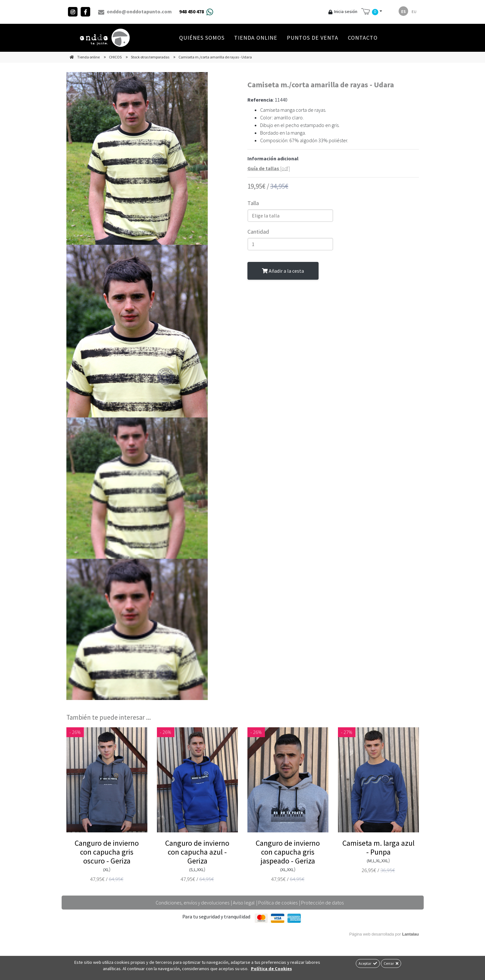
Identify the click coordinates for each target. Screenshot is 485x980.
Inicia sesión (343, 11)
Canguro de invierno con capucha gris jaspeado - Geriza (288, 852)
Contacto (363, 38)
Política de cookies (278, 903)
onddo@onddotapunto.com (135, 12)
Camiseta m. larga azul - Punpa (378, 847)
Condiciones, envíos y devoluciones (192, 903)
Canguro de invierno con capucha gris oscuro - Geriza (107, 852)
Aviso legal (244, 903)
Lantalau (411, 934)
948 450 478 (192, 11)
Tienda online (256, 38)
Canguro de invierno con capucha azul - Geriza (197, 852)
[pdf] (269, 168)
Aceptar (368, 963)
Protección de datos (322, 903)
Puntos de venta (313, 38)
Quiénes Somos (202, 38)
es (403, 11)
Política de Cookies (271, 969)
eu (414, 11)
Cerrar (391, 963)
